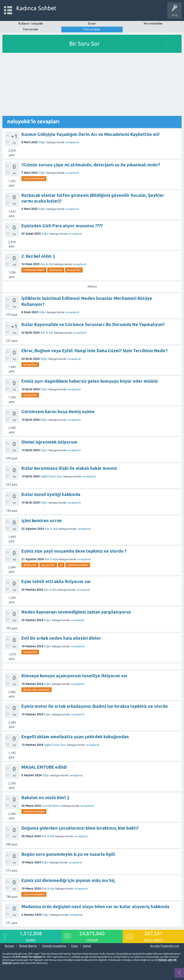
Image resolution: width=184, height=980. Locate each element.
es (61, 565)
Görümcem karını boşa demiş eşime (58, 412)
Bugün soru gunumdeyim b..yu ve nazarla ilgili (68, 854)
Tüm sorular (31, 29)
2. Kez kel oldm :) (38, 256)
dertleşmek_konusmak (36, 690)
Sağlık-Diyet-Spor (52, 476)
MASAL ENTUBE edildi (44, 767)
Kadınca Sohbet (36, 8)
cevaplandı (72, 142)
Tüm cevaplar (92, 29)
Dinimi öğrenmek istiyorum (49, 442)
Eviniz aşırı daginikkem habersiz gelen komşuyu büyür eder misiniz (90, 381)
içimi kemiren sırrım (42, 521)
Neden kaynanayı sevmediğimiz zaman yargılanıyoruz (76, 612)
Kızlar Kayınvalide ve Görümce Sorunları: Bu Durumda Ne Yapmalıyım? (93, 324)
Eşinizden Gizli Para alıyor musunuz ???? (62, 226)
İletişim (10, 946)
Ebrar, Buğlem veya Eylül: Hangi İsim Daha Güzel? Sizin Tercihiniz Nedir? (94, 351)
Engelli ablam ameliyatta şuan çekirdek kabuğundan (75, 737)
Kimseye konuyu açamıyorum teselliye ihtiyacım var (75, 676)
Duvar (92, 24)
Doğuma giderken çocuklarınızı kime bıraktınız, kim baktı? (80, 828)
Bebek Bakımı (28, 946)
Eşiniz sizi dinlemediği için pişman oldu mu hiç (68, 880)
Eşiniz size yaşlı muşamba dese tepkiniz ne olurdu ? (74, 551)
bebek (87, 946)
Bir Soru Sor (84, 44)
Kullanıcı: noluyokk (31, 24)
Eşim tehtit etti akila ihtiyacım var (56, 582)
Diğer (42, 142)
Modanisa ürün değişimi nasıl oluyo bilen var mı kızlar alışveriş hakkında (95, 907)
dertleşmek (56, 270)
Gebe (75, 946)
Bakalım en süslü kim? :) (45, 798)
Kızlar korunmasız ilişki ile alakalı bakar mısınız (69, 468)
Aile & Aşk (47, 264)
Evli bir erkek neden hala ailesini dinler (61, 638)
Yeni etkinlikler (153, 24)
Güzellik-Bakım (51, 806)
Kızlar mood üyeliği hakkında (51, 494)
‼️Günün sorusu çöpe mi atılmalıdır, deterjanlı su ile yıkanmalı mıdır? (91, 165)
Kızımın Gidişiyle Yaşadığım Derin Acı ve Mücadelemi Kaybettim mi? (90, 134)
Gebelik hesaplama (54, 946)
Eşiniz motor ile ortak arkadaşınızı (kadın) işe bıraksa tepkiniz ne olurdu (95, 706)
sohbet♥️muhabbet (34, 178)
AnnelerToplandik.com (165, 946)
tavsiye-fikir (74, 270)
